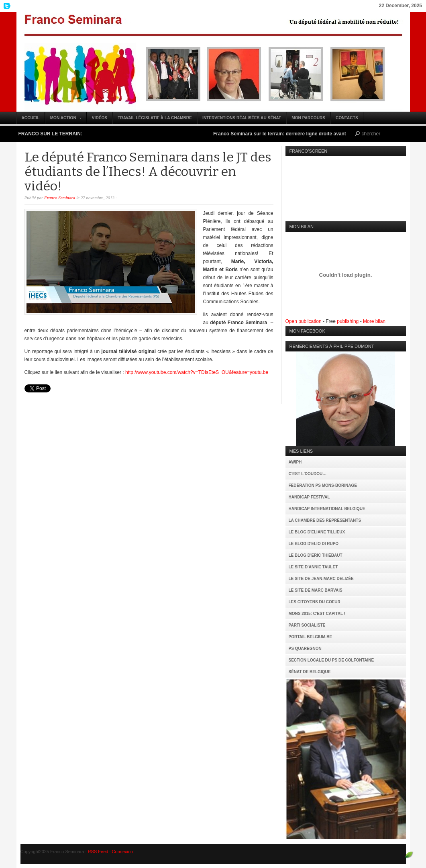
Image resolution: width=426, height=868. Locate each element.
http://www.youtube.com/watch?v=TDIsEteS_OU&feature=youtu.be (197, 372)
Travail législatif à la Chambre (155, 118)
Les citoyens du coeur (315, 602)
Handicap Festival (309, 497)
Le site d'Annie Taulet (313, 567)
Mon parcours (308, 118)
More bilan (374, 321)
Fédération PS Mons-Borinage (323, 485)
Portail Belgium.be (311, 637)
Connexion (123, 852)
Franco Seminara (213, 62)
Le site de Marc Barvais (316, 590)
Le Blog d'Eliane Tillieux (317, 532)
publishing (348, 321)
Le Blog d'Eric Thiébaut (316, 555)
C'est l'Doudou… (308, 474)
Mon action (64, 120)
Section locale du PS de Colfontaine (331, 660)
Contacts (347, 118)
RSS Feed (98, 852)
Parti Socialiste (307, 625)
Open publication (304, 321)
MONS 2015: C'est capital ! (317, 614)
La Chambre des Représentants (325, 520)
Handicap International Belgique (327, 509)
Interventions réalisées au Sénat (242, 118)
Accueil (31, 118)
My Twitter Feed (6, 6)
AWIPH (295, 462)
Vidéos (100, 118)
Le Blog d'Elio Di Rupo (314, 544)
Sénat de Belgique (310, 672)
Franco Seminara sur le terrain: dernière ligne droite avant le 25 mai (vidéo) (301, 134)
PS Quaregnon (305, 648)
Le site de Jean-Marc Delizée (321, 579)
